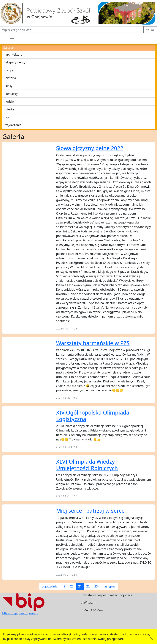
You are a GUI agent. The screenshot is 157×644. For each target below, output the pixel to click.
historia (11, 78)
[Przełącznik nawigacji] (12, 39)
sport (9, 117)
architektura (14, 54)
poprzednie (49, 586)
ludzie (10, 101)
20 (72, 586)
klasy (9, 86)
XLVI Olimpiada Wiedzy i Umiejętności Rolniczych (87, 465)
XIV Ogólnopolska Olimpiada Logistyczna (93, 416)
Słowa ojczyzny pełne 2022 (90, 148)
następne (109, 586)
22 (88, 586)
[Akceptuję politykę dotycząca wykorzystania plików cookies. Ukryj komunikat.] (152, 639)
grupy (9, 70)
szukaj (150, 30)
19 (64, 586)
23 (96, 586)
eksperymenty (15, 62)
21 (80, 586)
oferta (10, 109)
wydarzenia (13, 125)
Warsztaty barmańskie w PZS (93, 343)
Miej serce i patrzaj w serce (90, 511)
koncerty (11, 94)
